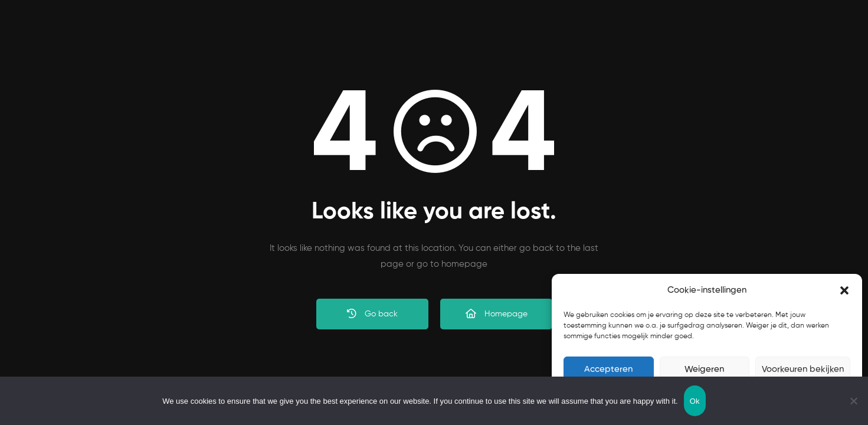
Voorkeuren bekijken (803, 369)
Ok (695, 401)
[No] (853, 401)
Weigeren (704, 369)
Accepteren (608, 369)
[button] (844, 290)
